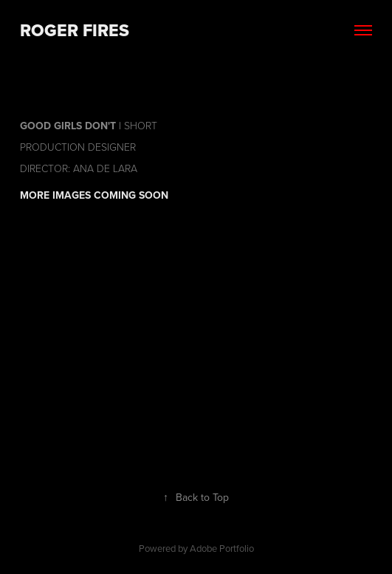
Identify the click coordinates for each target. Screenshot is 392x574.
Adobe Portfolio (222, 548)
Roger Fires (75, 30)
